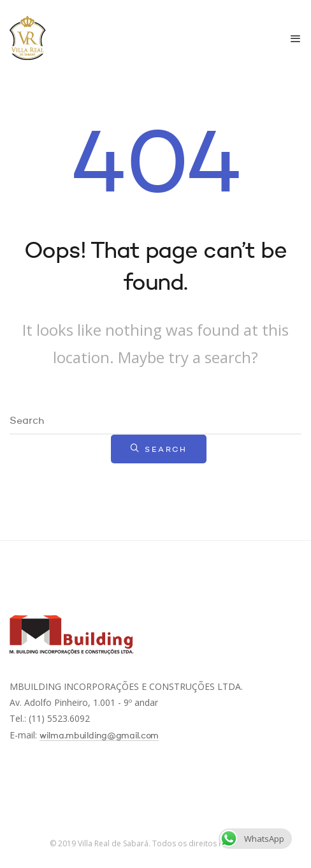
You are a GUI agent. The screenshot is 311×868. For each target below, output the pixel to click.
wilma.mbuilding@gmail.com (99, 736)
